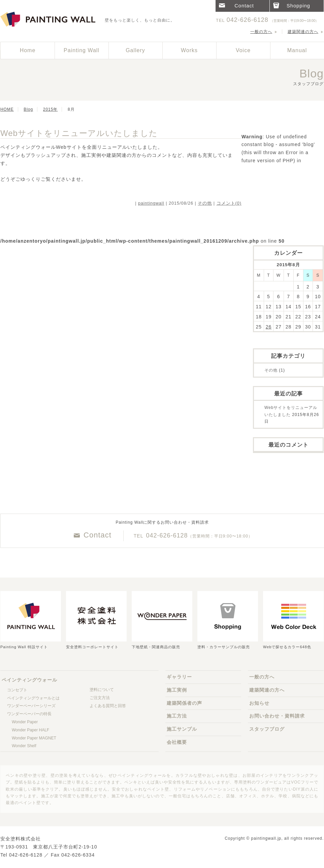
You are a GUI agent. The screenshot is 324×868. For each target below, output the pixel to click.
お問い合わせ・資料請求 (277, 716)
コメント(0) (229, 203)
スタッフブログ (267, 729)
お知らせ (259, 703)
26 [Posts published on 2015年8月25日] (269, 327)
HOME (7, 109)
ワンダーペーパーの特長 (29, 714)
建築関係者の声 (184, 703)
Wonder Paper (25, 722)
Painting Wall (82, 50)
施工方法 (177, 716)
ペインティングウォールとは (33, 698)
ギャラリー (179, 677)
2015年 (50, 109)
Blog (28, 109)
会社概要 (177, 742)
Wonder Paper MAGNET (34, 738)
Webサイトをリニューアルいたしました (79, 133)
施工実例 (177, 690)
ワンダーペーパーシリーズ (31, 706)
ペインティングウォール (49, 20)
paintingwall (151, 203)
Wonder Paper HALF (30, 730)
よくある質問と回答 (108, 706)
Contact (98, 535)
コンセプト (17, 690)
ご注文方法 (100, 698)
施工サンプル (182, 729)
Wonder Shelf (24, 746)
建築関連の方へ (303, 32)
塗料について (102, 690)
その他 (205, 203)
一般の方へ (261, 32)
